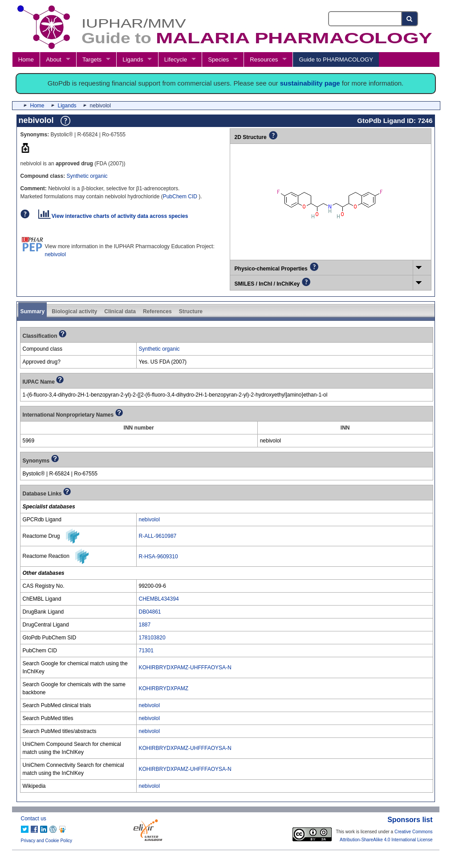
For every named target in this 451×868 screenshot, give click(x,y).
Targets (92, 59)
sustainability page (310, 83)
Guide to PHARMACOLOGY (336, 59)
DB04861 (150, 612)
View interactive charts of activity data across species (113, 216)
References (157, 311)
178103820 (152, 638)
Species (218, 59)
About (53, 59)
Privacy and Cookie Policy (47, 841)
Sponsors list (410, 820)
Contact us (34, 819)
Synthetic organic (87, 176)
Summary (33, 311)
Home (26, 59)
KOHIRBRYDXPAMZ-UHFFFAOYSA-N (185, 667)
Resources (264, 59)
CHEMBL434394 (159, 599)
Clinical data (120, 311)
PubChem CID (181, 197)
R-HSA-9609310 (158, 557)
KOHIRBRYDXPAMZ (164, 688)
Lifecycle (176, 59)
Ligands (133, 59)
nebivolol (55, 254)
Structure (191, 311)
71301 (146, 651)
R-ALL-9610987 (158, 536)
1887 (145, 625)
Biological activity (74, 311)
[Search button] (410, 19)
